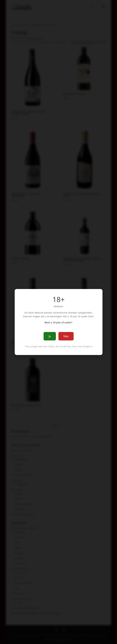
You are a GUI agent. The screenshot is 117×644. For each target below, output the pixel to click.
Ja (50, 336)
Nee (66, 336)
